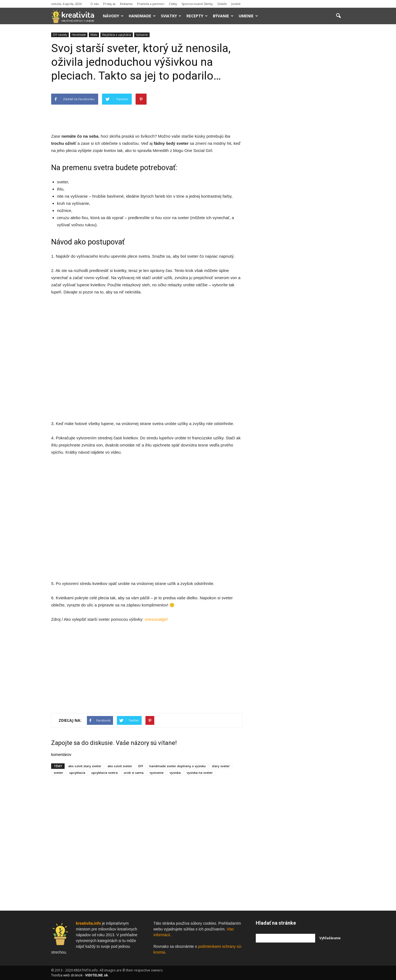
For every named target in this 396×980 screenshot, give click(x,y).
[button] (338, 16)
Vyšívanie (142, 35)
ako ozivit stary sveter (85, 766)
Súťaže (222, 4)
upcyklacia (77, 773)
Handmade (142, 16)
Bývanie (223, 16)
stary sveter (221, 766)
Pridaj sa (109, 4)
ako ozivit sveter (120, 766)
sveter (58, 773)
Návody (113, 16)
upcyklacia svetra (105, 773)
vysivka (175, 773)
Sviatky (171, 16)
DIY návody (60, 35)
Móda (94, 35)
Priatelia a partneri (151, 4)
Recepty (197, 16)
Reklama (126, 4)
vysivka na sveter (200, 773)
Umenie (248, 16)
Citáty (173, 4)
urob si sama (134, 773)
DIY (141, 766)
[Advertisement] (147, 119)
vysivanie (157, 773)
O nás (95, 4)
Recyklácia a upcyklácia (117, 35)
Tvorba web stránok (67, 975)
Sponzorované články (197, 4)
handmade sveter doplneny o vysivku (178, 766)
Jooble (236, 4)
